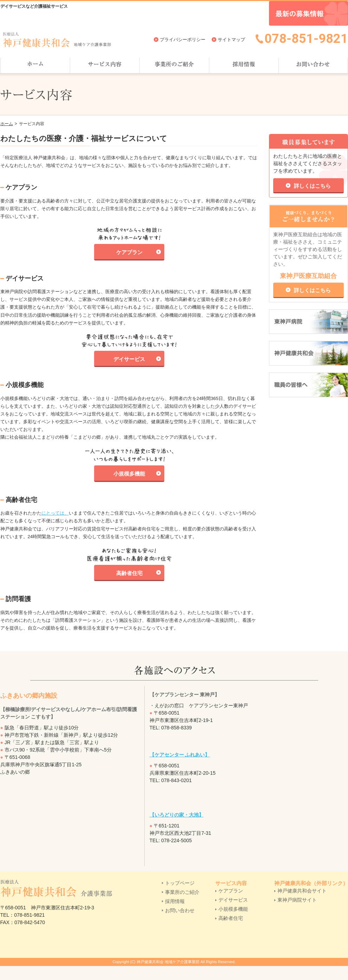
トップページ (180, 883)
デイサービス (129, 359)
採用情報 (175, 901)
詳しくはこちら (312, 186)
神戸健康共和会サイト (302, 891)
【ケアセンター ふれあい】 (180, 755)
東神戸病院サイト (297, 900)
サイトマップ (231, 40)
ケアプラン (129, 252)
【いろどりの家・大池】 (177, 815)
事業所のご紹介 (182, 892)
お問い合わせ (180, 910)
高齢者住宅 (129, 573)
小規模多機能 (129, 474)
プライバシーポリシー (183, 40)
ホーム (7, 124)
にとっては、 (55, 513)
